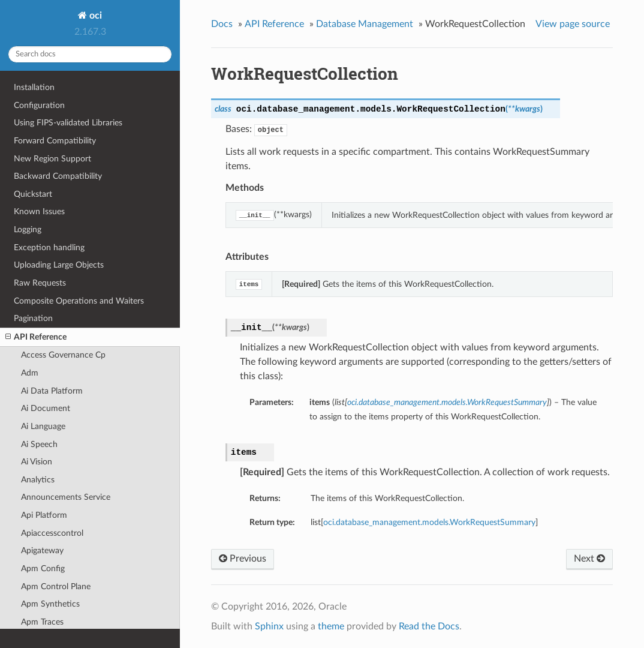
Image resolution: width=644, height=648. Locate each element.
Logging (28, 229)
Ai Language (43, 426)
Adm (30, 373)
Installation (34, 87)
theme (331, 626)
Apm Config (43, 568)
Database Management (365, 24)
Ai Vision (37, 462)
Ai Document (46, 408)
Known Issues (39, 211)
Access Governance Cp (63, 355)
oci (94, 16)
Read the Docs (429, 626)
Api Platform (44, 515)
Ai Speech (39, 444)
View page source (573, 24)
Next (589, 559)
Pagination (33, 318)
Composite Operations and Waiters (79, 301)
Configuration (39, 105)
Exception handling (49, 247)
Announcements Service (66, 497)
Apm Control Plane (56, 586)
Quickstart (33, 194)
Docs (222, 24)
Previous (243, 559)
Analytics (38, 480)
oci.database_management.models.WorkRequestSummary (429, 522)
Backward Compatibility (58, 176)
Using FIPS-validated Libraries (68, 123)
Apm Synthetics (50, 604)
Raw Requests (40, 283)
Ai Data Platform (52, 391)
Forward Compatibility (55, 141)
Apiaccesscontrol (52, 533)
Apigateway (42, 550)
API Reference (36, 337)
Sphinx (269, 626)
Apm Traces (42, 622)
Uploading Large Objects (59, 265)
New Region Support (52, 159)
